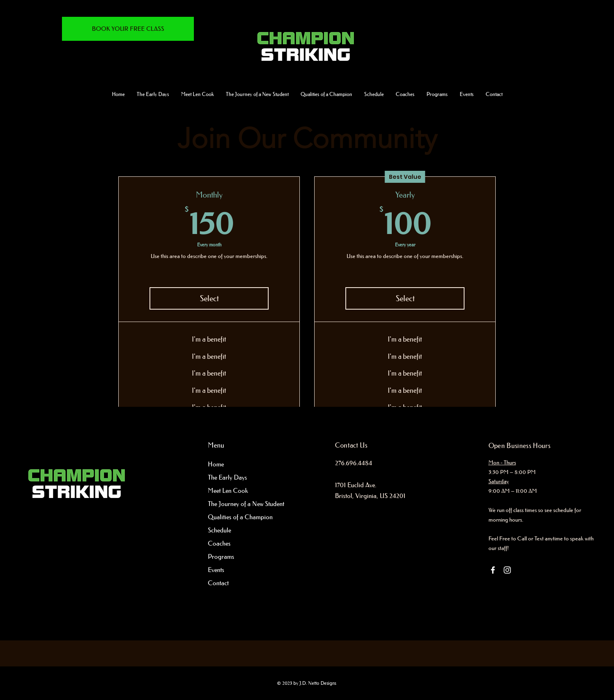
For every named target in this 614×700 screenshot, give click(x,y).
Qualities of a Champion (240, 517)
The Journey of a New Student (240, 504)
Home (216, 464)
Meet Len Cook (228, 490)
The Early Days (227, 477)
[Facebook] (493, 570)
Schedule (219, 530)
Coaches (219, 543)
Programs (221, 556)
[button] (257, 94)
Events (216, 570)
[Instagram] (507, 570)
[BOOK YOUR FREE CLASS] (128, 29)
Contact (218, 583)
